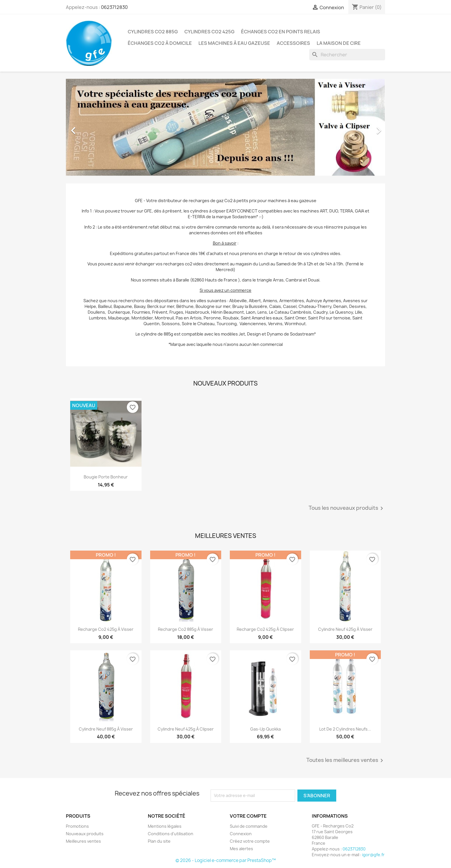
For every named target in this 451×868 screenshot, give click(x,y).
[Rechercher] (347, 55)
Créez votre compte (250, 841)
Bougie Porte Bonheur (106, 477)
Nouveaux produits (85, 834)
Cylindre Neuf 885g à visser (106, 729)
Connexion (241, 834)
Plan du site (159, 841)
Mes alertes (241, 849)
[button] (90, 128)
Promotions (77, 826)
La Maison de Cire (339, 43)
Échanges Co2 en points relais (281, 32)
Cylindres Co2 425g (209, 32)
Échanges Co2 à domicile (160, 43)
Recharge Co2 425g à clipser (265, 629)
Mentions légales (165, 826)
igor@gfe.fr (373, 855)
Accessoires (293, 43)
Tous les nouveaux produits (347, 508)
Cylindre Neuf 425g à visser (345, 629)
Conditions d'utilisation (171, 834)
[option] (225, 128)
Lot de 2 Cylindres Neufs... (345, 729)
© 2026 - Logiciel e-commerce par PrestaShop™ (226, 860)
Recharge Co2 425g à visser (106, 629)
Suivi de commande (249, 826)
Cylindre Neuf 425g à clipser (186, 729)
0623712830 (114, 7)
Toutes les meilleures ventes (346, 760)
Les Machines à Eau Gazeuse (234, 43)
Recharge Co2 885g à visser (186, 629)
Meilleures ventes (83, 841)
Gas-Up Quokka (265, 729)
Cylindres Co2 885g (153, 32)
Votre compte (248, 816)
